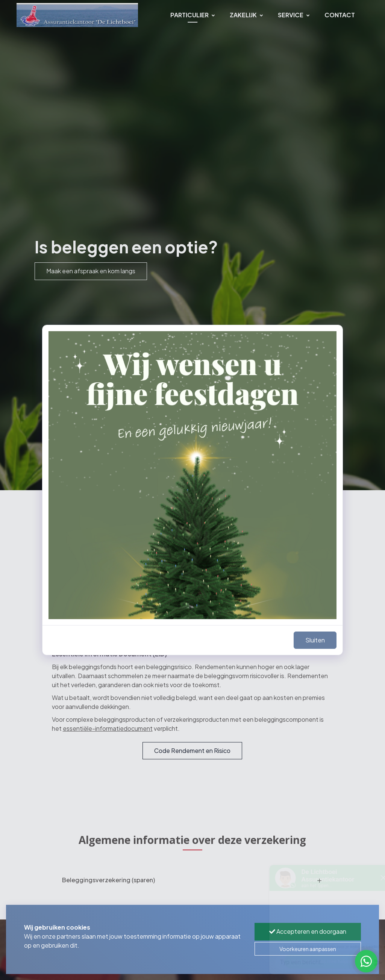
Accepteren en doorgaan (308, 931)
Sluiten (315, 640)
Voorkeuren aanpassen (308, 949)
